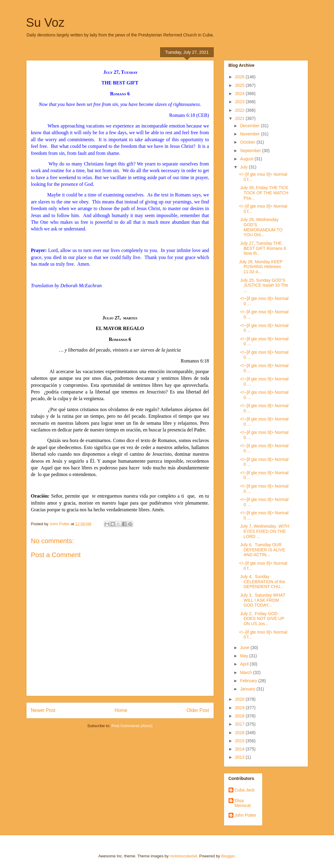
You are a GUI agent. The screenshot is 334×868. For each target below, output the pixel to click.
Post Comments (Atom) (132, 726)
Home (121, 710)
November (250, 134)
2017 (240, 724)
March (247, 672)
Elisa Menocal (243, 803)
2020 (240, 699)
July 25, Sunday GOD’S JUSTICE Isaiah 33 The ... (263, 285)
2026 (240, 77)
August (247, 159)
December (250, 126)
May (245, 656)
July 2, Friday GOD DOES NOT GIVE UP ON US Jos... (261, 619)
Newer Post (43, 710)
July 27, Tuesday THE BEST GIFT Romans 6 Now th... (262, 248)
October (248, 142)
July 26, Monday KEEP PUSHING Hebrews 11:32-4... (261, 267)
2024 (240, 94)
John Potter (246, 815)
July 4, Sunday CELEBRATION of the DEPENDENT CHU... (262, 582)
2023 (240, 102)
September (251, 151)
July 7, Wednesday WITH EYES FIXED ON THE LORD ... (264, 531)
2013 (240, 757)
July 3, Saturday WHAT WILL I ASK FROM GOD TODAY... (262, 600)
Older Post (198, 710)
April (245, 664)
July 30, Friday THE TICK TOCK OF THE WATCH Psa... (263, 193)
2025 (240, 85)
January (248, 689)
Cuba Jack (245, 790)
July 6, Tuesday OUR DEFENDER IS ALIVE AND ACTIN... (262, 550)
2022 (240, 110)
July (244, 167)
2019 (240, 708)
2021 (240, 118)
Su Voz (45, 22)
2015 (240, 741)
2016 (240, 733)
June (245, 648)
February (249, 681)
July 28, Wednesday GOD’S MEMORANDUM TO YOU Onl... (261, 227)
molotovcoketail (184, 856)
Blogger (228, 856)
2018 (240, 716)
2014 (240, 749)
